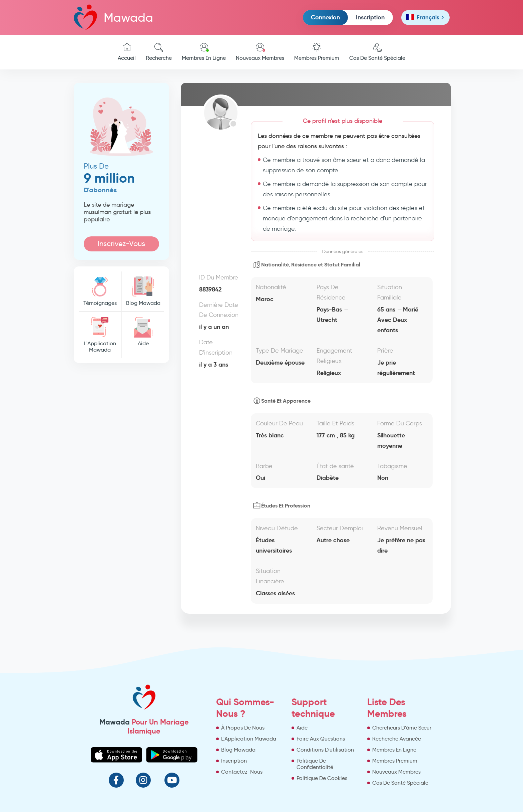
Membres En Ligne (204, 52)
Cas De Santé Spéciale (377, 52)
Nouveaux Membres (260, 52)
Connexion (325, 17)
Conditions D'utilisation (325, 750)
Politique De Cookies (322, 778)
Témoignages (100, 291)
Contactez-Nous (242, 772)
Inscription (370, 17)
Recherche (159, 52)
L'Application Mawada (100, 335)
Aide (143, 332)
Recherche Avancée (397, 739)
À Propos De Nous (243, 728)
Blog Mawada (143, 291)
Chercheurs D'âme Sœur (402, 728)
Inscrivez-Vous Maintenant (121, 245)
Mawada (113, 17)
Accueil (127, 52)
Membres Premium (317, 52)
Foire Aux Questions (321, 739)
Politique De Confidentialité (315, 764)
